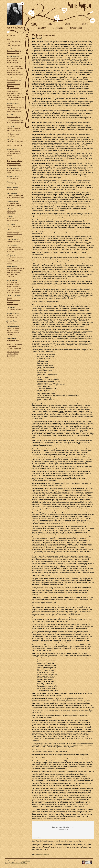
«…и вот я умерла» (12, 178)
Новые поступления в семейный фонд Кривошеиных (13, 354)
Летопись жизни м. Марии (15, 146)
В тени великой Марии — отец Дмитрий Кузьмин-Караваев (14, 153)
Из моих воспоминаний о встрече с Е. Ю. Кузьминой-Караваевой (15, 249)
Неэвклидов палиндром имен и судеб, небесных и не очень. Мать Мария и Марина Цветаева (14, 84)
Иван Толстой (37, 38)
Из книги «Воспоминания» (15, 310)
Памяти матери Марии (14, 117)
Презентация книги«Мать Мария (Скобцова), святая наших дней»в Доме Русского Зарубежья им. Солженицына (15, 96)
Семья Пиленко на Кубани (15, 142)
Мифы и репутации (13, 340)
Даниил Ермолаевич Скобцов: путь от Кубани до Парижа (14, 234)
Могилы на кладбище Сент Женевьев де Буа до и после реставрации (15, 346)
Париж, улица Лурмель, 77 (15, 242)
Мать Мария (10, 323)
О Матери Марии (12, 190)
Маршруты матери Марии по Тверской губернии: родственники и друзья (14, 163)
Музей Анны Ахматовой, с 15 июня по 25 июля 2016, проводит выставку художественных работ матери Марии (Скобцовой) (15, 70)
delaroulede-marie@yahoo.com (19, 864)
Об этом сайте (11, 36)
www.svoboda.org (44, 854)
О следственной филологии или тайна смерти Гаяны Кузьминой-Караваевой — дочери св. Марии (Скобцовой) (15, 273)
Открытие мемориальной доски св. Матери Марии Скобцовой (14, 61)
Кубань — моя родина (13, 226)
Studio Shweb (26, 861)
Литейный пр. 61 (12, 184)
